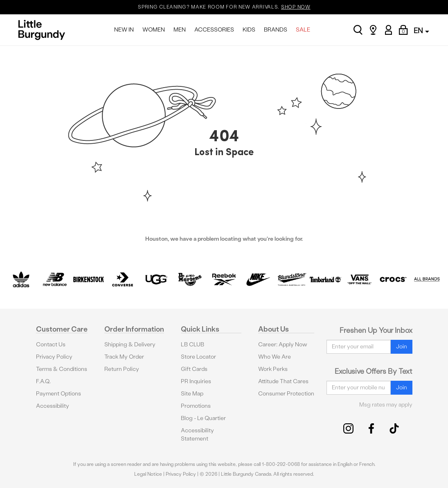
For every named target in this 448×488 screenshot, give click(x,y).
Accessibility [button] (53, 406)
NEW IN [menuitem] (124, 30)
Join (402, 347)
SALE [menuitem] (303, 30)
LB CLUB (192, 345)
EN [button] (421, 30)
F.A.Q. (43, 381)
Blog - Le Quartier (203, 418)
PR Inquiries (196, 381)
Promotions (196, 406)
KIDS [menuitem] (249, 30)
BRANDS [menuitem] (276, 30)
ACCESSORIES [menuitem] (214, 30)
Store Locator (198, 357)
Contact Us (51, 345)
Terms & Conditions (62, 369)
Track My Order (124, 357)
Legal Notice (148, 474)
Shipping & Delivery (130, 345)
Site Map (192, 394)
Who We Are (275, 357)
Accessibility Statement (197, 435)
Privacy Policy (54, 357)
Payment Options (59, 394)
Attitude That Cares (283, 381)
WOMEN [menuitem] (154, 30)
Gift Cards (194, 369)
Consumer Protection (286, 394)
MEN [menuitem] (180, 30)
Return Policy (122, 369)
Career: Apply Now (283, 345)
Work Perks (273, 369)
